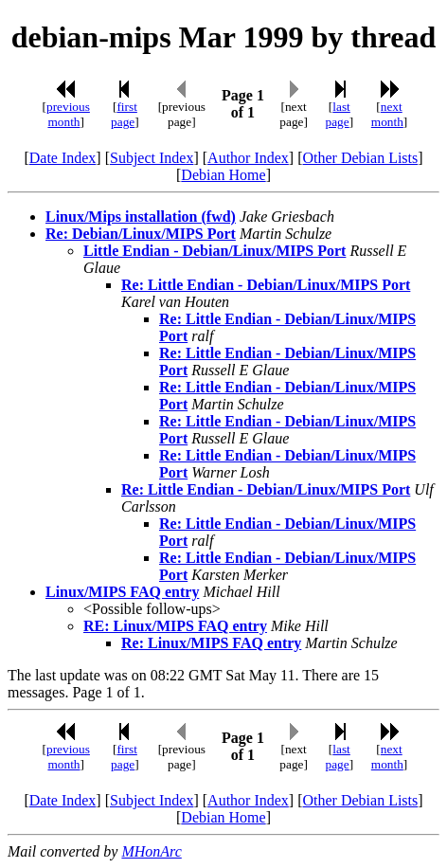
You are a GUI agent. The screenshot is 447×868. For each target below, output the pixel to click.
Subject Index (152, 158)
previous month (68, 114)
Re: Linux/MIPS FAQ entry (211, 643)
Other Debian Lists (361, 158)
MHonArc (151, 851)
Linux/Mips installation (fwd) (141, 217)
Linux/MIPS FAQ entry (122, 592)
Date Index (63, 158)
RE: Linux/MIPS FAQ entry (175, 626)
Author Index (248, 158)
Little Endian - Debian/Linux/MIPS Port (215, 251)
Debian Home (223, 175)
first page (124, 114)
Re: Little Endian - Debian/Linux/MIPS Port (266, 285)
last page (338, 114)
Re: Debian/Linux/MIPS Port (141, 234)
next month (387, 114)
